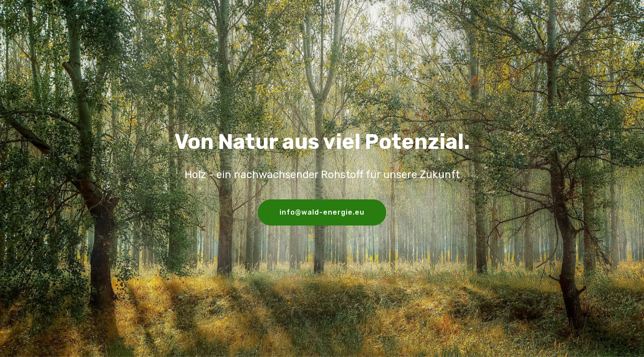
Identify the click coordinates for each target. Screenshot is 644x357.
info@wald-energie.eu (322, 212)
